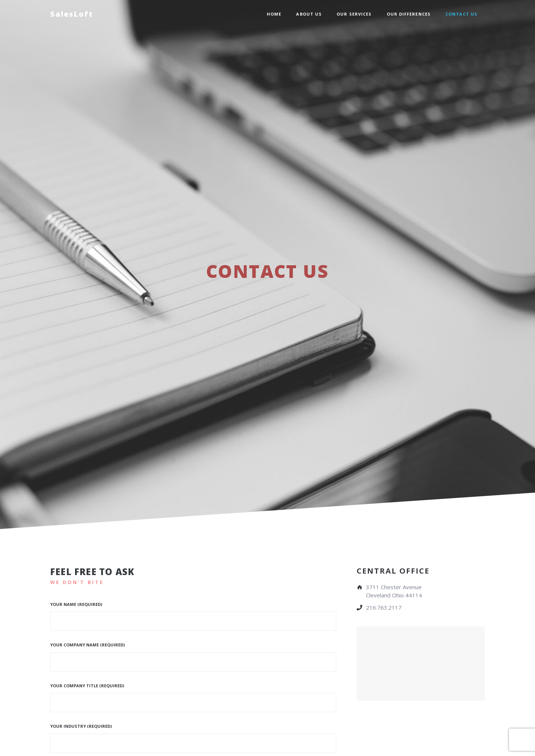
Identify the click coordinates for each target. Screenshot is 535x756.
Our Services (354, 14)
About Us (309, 14)
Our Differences (409, 14)
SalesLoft (72, 14)
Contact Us (461, 14)
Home (274, 14)
